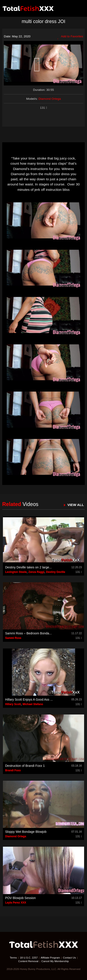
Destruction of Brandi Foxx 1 (25, 766)
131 (43, 108)
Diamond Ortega (50, 99)
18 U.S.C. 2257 (29, 958)
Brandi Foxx (13, 770)
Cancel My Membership (55, 961)
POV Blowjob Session (20, 898)
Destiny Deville (55, 572)
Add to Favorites (70, 37)
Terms (13, 958)
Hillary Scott (13, 704)
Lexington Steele (16, 572)
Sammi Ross (13, 638)
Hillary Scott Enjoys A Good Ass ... (29, 699)
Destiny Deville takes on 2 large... (28, 567)
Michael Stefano (33, 704)
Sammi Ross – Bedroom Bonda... (28, 633)
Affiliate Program (50, 958)
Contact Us (70, 958)
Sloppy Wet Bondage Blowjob (26, 832)
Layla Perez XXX (16, 903)
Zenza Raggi (36, 572)
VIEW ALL (76, 505)
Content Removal (28, 961)
